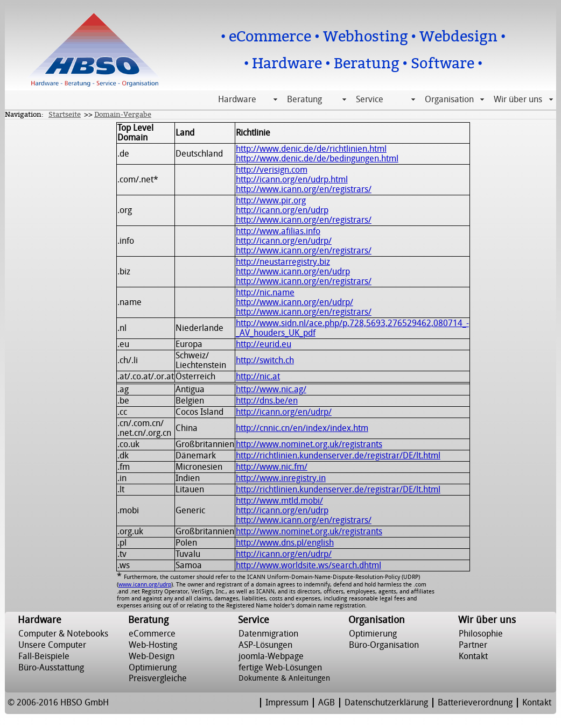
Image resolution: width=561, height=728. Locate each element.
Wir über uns (518, 100)
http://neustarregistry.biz (283, 262)
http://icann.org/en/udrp (282, 210)
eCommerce (152, 634)
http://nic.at (258, 377)
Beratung (304, 100)
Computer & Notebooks (63, 634)
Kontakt (473, 656)
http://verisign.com (272, 170)
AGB (327, 703)
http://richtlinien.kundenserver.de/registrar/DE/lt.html (338, 456)
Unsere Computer (52, 645)
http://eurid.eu (264, 344)
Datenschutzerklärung (386, 703)
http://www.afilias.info (278, 231)
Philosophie (481, 634)
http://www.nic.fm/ (272, 467)
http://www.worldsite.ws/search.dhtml (308, 566)
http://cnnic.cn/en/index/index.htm (302, 428)
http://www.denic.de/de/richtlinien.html (311, 149)
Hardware (237, 100)
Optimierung (153, 668)
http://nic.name (265, 293)
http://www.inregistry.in (281, 478)
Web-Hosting (153, 645)
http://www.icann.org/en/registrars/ (304, 189)
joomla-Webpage (271, 656)
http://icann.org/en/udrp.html (292, 180)
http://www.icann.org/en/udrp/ (294, 302)
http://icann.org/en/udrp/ (284, 241)
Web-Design (152, 656)
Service (370, 100)
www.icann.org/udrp (145, 585)
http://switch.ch (265, 361)
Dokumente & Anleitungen (284, 678)
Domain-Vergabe (123, 114)
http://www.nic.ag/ (271, 390)
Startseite (65, 114)
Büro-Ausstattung (51, 668)
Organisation (449, 100)
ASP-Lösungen (265, 645)
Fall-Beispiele (44, 656)
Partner (473, 645)
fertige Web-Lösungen (280, 668)
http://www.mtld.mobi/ (279, 501)
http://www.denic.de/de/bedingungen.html (317, 159)
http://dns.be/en (267, 401)
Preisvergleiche (158, 678)
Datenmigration (268, 634)
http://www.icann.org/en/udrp (293, 272)
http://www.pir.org (271, 201)
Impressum (287, 703)
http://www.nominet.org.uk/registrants (309, 444)
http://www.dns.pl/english (285, 543)
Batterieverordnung (475, 703)
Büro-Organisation (384, 645)
